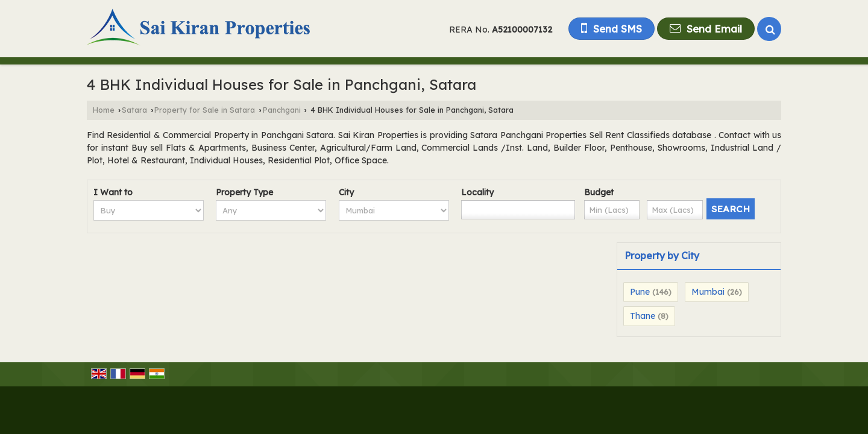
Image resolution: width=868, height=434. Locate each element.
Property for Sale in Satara (205, 110)
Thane (643, 316)
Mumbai (708, 292)
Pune (640, 292)
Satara (134, 110)
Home (104, 110)
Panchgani (282, 110)
